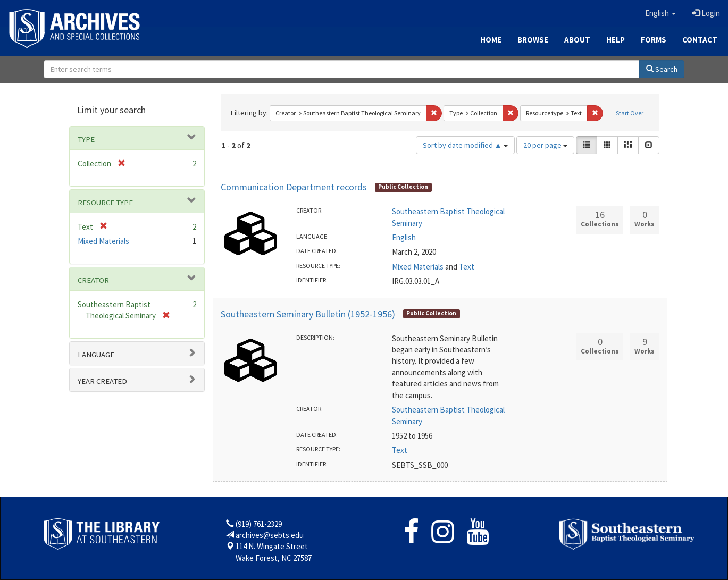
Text (467, 267)
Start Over (630, 113)
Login (706, 13)
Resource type (105, 203)
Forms (654, 40)
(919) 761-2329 (259, 524)
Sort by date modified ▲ (465, 145)
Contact (700, 40)
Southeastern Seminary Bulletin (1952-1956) (308, 314)
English (404, 237)
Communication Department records (294, 187)
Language (96, 355)
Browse (533, 40)
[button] (660, 13)
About (577, 40)
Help (616, 40)
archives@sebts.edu (270, 535)
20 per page (545, 145)
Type (86, 139)
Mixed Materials (418, 267)
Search (662, 69)
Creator (93, 280)
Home (491, 40)
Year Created (102, 381)
